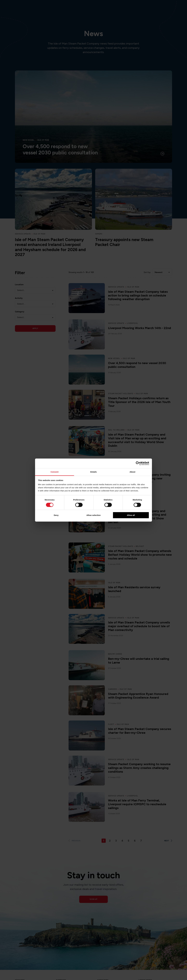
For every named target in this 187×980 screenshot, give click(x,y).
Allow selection (93, 515)
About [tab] (132, 472)
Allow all (131, 515)
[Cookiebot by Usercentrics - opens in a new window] (138, 463)
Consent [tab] (55, 472)
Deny (56, 515)
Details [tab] (94, 472)
